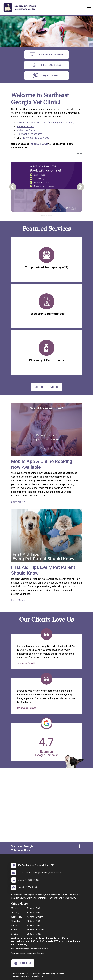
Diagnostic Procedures (30, 134)
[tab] (42, 215)
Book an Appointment (46, 55)
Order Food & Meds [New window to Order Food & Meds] (46, 65)
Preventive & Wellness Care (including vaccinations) (46, 123)
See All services (47, 387)
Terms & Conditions (34, 976)
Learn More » (18, 502)
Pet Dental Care (26, 126)
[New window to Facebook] (79, 847)
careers (23, 963)
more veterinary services (35, 138)
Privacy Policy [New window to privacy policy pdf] (19, 976)
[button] (78, 153)
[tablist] (46, 215)
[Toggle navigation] (89, 7)
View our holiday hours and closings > (28, 953)
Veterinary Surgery (27, 130)
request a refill (47, 76)
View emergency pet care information (29, 949)
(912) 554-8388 (39, 144)
